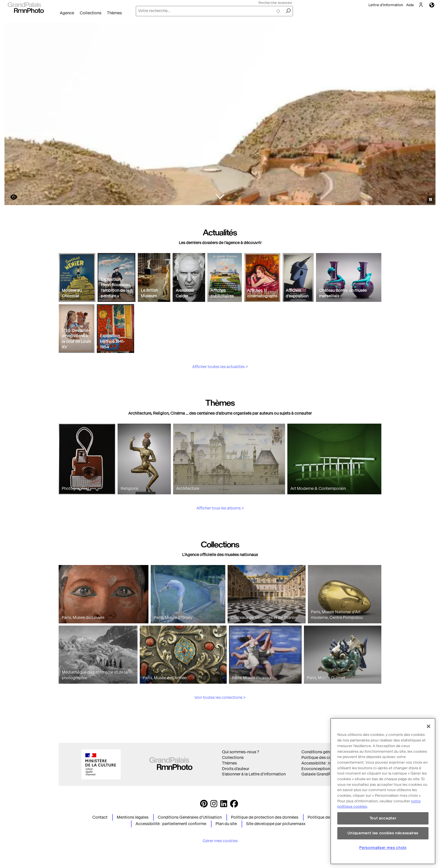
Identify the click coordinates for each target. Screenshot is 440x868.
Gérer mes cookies (220, 841)
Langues (432, 5)
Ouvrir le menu (57, 18)
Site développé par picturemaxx (276, 824)
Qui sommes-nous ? (240, 752)
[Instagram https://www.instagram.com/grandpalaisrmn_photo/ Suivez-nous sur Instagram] (214, 805)
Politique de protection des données (265, 817)
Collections (90, 13)
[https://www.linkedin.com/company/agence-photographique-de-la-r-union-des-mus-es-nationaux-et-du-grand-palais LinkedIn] (224, 805)
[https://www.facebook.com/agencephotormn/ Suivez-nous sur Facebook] (234, 805)
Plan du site (226, 824)
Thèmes (114, 13)
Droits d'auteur (236, 769)
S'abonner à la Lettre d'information (254, 774)
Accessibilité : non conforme (328, 763)
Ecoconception (316, 769)
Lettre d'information (386, 5)
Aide (410, 5)
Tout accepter (383, 841)
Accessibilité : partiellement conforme (171, 824)
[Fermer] (428, 749)
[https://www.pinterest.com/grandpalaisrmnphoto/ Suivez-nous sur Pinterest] (204, 805)
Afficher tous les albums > (220, 534)
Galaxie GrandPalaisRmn (325, 774)
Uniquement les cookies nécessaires (383, 856)
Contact (100, 817)
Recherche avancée (275, 3)
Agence (67, 13)
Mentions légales (133, 817)
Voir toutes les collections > (220, 724)
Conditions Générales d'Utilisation (190, 817)
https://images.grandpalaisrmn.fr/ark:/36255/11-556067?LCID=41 (10, 197)
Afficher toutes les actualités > (220, 393)
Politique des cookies (321, 758)
